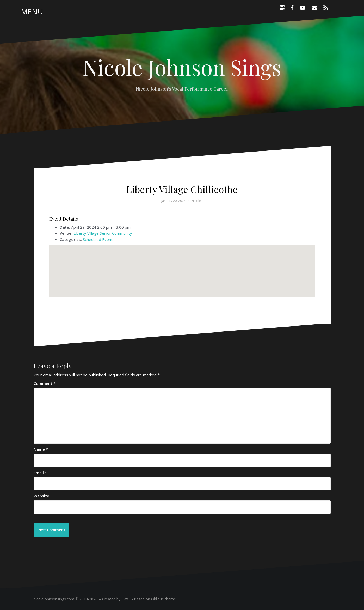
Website (41, 496)
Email (40, 473)
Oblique (158, 599)
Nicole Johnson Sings (182, 67)
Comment (45, 383)
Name (41, 449)
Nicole (196, 201)
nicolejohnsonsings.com (54, 599)
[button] (182, 266)
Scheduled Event (98, 239)
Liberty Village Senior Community (103, 233)
